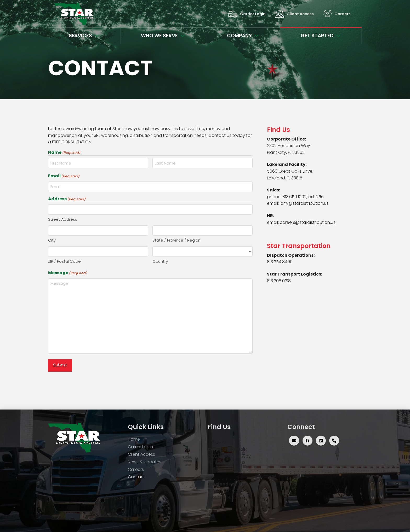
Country (160, 261)
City (52, 240)
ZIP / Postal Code (64, 261)
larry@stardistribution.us (304, 203)
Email (64, 176)
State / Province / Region (176, 240)
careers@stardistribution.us (308, 222)
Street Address (63, 219)
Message (68, 273)
